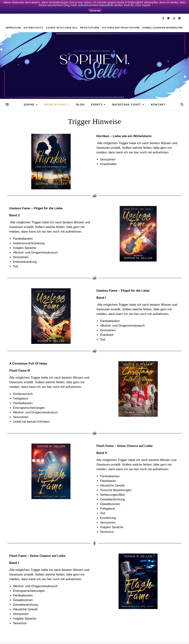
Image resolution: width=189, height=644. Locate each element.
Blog (80, 96)
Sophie (29, 96)
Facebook (30, 640)
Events (97, 96)
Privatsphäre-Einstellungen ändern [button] (79, 640)
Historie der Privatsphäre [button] (121, 19)
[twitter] (169, 10)
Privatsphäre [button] (90, 19)
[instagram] (174, 10)
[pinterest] (179, 10)
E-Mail (103, 640)
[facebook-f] (163, 10)
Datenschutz (34, 19)
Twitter (41, 640)
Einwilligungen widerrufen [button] (162, 19)
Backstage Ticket (127, 96)
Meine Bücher (55, 96)
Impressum (13, 19)
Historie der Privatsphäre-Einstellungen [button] (130, 640)
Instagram (52, 640)
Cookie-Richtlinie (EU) (62, 19)
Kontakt (158, 96)
